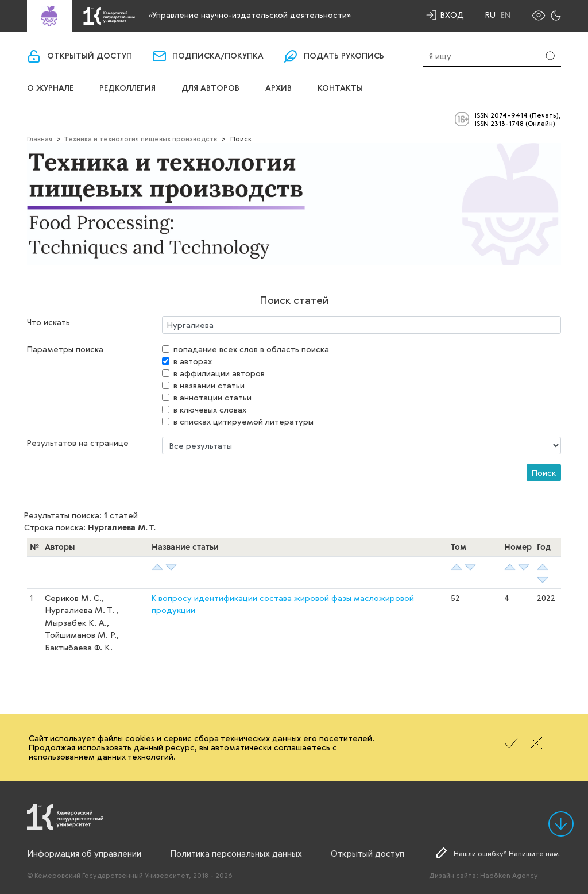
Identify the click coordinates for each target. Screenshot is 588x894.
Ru (490, 15)
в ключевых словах (210, 409)
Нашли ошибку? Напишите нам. (507, 853)
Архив (278, 88)
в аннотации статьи (212, 397)
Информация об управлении (84, 853)
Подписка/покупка (218, 56)
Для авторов (210, 88)
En (506, 15)
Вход (452, 15)
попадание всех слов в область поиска (251, 349)
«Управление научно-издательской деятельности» (250, 15)
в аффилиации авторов (219, 373)
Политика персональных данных (236, 853)
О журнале (50, 88)
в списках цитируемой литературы (243, 421)
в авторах (193, 361)
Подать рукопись (344, 56)
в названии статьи (209, 385)
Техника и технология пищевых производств (140, 138)
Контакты (340, 88)
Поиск (544, 473)
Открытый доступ (90, 56)
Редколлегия (127, 88)
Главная (40, 138)
